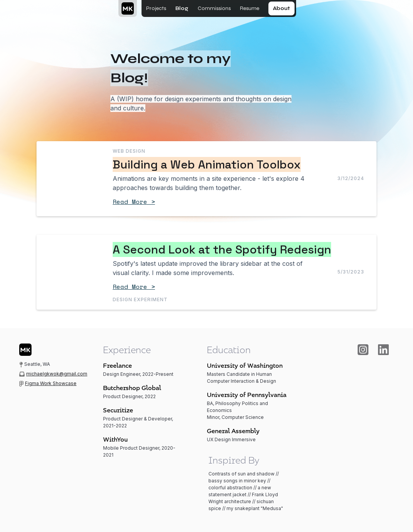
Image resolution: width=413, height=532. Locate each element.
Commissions (214, 8)
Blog (182, 8)
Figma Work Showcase (51, 383)
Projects (156, 8)
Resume (250, 8)
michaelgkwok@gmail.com (57, 374)
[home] (127, 8)
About (281, 8)
